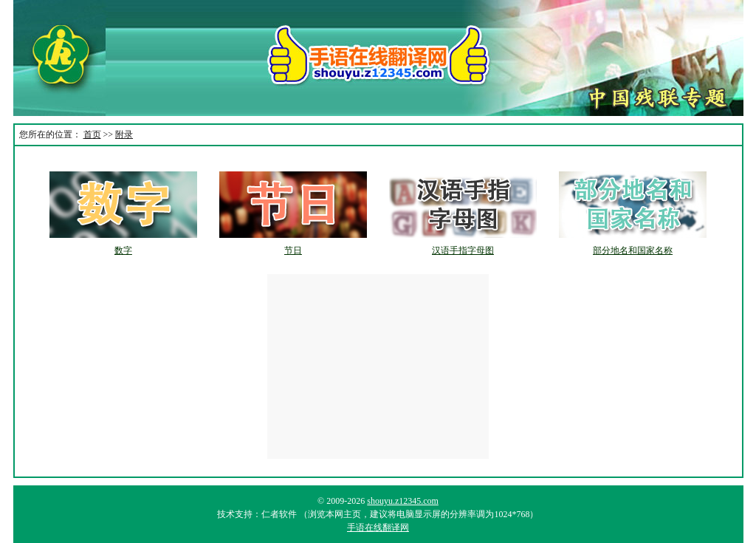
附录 (124, 134)
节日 (293, 250)
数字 (123, 250)
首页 (92, 134)
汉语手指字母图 (463, 250)
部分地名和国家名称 (633, 250)
